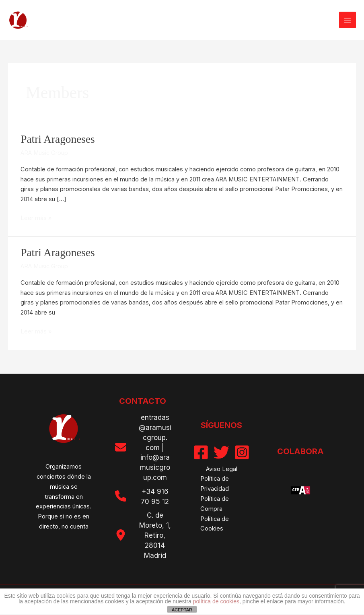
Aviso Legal (222, 469)
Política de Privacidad (215, 484)
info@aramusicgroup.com (155, 467)
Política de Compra (215, 504)
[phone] (121, 496)
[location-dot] (121, 535)
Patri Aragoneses (58, 139)
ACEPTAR (182, 610)
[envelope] (121, 447)
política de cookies (216, 601)
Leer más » (36, 218)
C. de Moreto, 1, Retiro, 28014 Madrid (155, 535)
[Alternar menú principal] (348, 20)
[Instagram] (242, 452)
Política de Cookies (215, 524)
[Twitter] (221, 452)
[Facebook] (201, 452)
